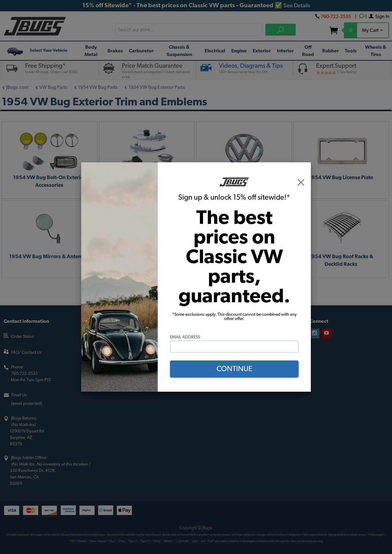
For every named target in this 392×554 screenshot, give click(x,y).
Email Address (185, 337)
